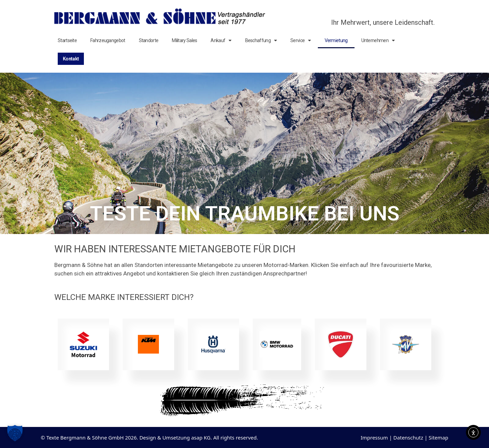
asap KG (201, 437)
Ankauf (221, 40)
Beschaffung (261, 40)
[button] (15, 433)
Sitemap (438, 437)
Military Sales (184, 40)
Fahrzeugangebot (108, 40)
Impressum (374, 437)
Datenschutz (408, 437)
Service (301, 40)
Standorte (149, 40)
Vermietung (336, 40)
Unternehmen (378, 40)
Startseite (67, 40)
